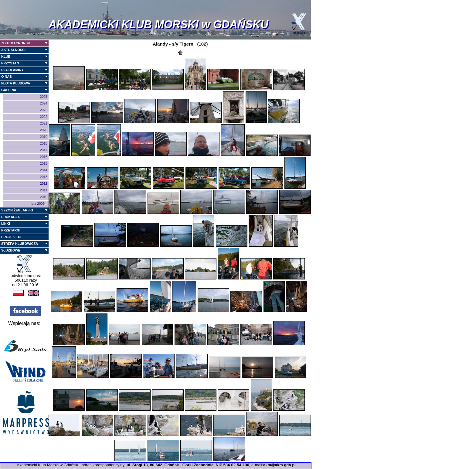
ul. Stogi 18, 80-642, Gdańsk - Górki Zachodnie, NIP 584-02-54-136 (188, 465)
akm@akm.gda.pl (279, 465)
